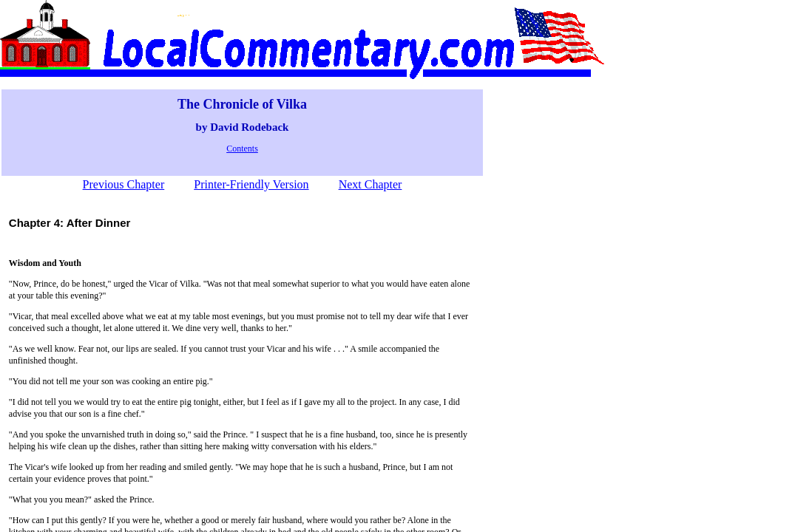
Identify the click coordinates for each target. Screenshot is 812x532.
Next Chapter (371, 184)
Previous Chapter (124, 184)
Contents (242, 149)
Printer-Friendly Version (251, 184)
